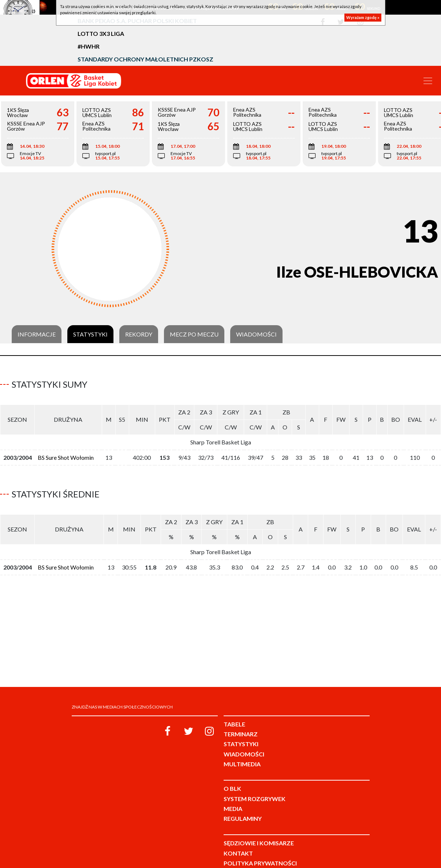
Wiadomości (256, 334)
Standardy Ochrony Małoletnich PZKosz (145, 59)
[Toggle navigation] (428, 81)
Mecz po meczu (194, 334)
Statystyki (90, 334)
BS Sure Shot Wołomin (66, 454)
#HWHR (89, 46)
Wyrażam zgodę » (363, 17)
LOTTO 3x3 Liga (101, 33)
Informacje (37, 334)
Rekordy (139, 334)
